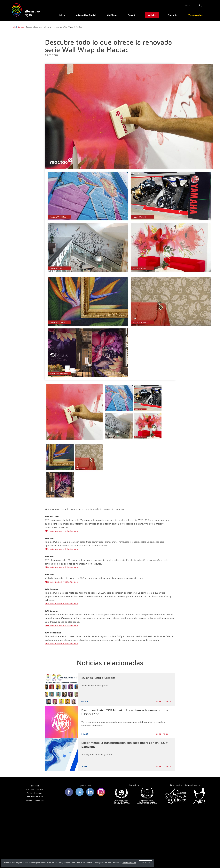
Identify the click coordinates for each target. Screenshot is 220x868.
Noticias (152, 15)
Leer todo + (164, 701)
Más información (129, 863)
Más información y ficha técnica (61, 531)
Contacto (172, 15)
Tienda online (196, 15)
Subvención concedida (35, 800)
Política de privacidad (35, 789)
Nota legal (35, 786)
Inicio (62, 15)
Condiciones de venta (35, 797)
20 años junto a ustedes (98, 678)
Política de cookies (35, 793)
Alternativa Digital (86, 15)
